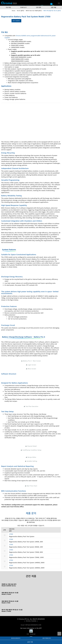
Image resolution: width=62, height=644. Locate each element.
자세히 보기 (23, 7)
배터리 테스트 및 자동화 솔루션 (34, 11)
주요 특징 (8, 7)
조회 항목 (39, 7)
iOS (28, 634)
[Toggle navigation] (59, 3)
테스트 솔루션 (21, 11)
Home (14, 11)
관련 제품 (54, 7)
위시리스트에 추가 (16, 638)
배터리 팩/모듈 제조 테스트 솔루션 (52, 11)
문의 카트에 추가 (47, 638)
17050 (11, 534)
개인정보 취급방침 (31, 621)
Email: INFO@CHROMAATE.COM (31, 625)
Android (33, 634)
